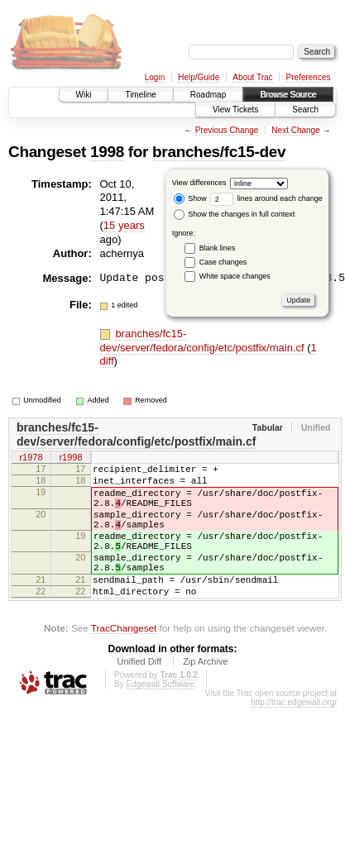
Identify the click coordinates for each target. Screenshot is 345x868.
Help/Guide (199, 77)
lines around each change (266, 198)
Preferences (309, 77)
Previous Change (227, 130)
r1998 (70, 459)
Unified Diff (139, 694)
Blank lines (218, 248)
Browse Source (288, 95)
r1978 (31, 459)
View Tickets (235, 110)
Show (190, 198)
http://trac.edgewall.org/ (294, 734)
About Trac (252, 77)
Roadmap (208, 95)
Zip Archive (205, 694)
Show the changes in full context (235, 214)
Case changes (223, 262)
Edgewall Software (160, 716)
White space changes (235, 276)
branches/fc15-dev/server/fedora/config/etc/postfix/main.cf (204, 341)
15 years (124, 225)
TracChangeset (124, 660)
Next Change (295, 130)
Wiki (84, 95)
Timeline (140, 95)
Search (305, 110)
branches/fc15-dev (219, 152)
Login (155, 77)
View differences (199, 183)
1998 (107, 152)
